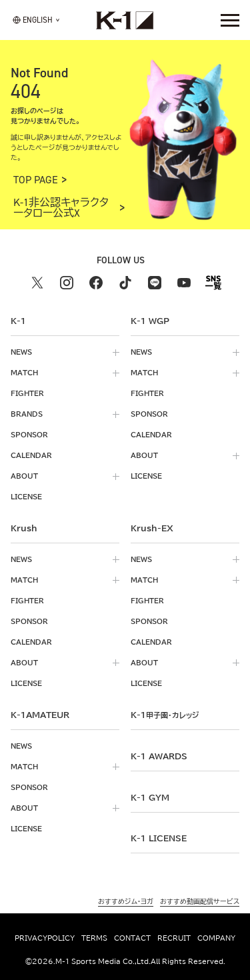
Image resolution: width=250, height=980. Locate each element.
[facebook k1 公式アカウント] (96, 283)
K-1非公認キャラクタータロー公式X (61, 208)
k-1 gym (150, 797)
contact (132, 938)
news (21, 352)
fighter (27, 393)
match (24, 373)
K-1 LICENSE (159, 838)
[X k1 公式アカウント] (37, 283)
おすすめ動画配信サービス (200, 901)
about (24, 476)
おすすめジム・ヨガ (126, 901)
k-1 (165, 715)
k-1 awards (159, 756)
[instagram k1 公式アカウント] (67, 283)
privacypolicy (45, 938)
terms (94, 938)
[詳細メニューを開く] (230, 20)
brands (27, 414)
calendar (31, 455)
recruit (174, 938)
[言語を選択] (33, 20)
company (216, 938)
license (26, 497)
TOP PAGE (36, 180)
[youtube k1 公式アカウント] (184, 283)
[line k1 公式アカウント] (155, 283)
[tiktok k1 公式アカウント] (125, 283)
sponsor (29, 435)
